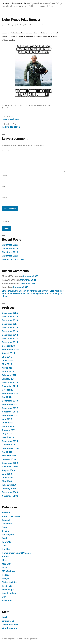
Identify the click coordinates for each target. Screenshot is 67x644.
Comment (6, 151)
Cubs (5, 527)
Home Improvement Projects (16, 553)
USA (48, 105)
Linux (5, 560)
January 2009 (9, 489)
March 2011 (8, 437)
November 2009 (10, 467)
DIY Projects (8, 535)
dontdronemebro (9, 108)
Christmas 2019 (28, 284)
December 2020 (10, 328)
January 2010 (9, 459)
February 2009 (9, 485)
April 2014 (7, 397)
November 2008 (10, 496)
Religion (6, 579)
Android (6, 513)
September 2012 (10, 415)
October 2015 (9, 346)
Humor (5, 557)
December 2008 (10, 492)
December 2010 (10, 441)
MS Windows (8, 571)
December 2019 (10, 331)
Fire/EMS (7, 542)
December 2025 (10, 313)
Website (4, 197)
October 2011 (9, 430)
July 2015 (7, 357)
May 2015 (7, 364)
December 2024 (10, 317)
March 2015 (8, 372)
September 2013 (10, 404)
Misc (4, 568)
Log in (5, 617)
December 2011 (10, 426)
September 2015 (10, 349)
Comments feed (10, 625)
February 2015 (9, 375)
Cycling (6, 531)
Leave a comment (37, 25)
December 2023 (10, 320)
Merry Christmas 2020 (13, 259)
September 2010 (10, 448)
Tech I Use (7, 586)
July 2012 (7, 419)
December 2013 (10, 401)
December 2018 (10, 335)
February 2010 (9, 456)
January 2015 (9, 379)
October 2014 (9, 390)
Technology (8, 590)
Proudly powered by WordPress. (29, 639)
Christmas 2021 (10, 256)
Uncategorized (9, 593)
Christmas (7, 524)
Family (5, 538)
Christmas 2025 (10, 245)
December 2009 (10, 463)
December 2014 (10, 382)
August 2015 (8, 353)
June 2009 (7, 478)
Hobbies (6, 549)
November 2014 (10, 386)
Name (4, 176)
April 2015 (7, 368)
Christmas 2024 (10, 248)
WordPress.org (9, 628)
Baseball (6, 520)
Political (34, 105)
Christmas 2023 (10, 252)
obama (17, 108)
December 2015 (10, 342)
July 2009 (7, 474)
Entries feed (8, 621)
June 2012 (7, 423)
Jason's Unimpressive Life (14, 3)
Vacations (7, 601)
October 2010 (9, 445)
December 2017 (10, 339)
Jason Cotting (9, 25)
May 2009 (7, 481)
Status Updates (42, 105)
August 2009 (8, 470)
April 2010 (7, 452)
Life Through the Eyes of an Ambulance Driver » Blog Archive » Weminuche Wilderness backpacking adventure (33, 292)
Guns (5, 546)
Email (4, 186)
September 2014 (10, 393)
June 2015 (7, 360)
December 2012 (10, 408)
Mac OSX (7, 564)
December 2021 (10, 324)
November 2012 (10, 412)
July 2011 (7, 434)
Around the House (11, 516)
